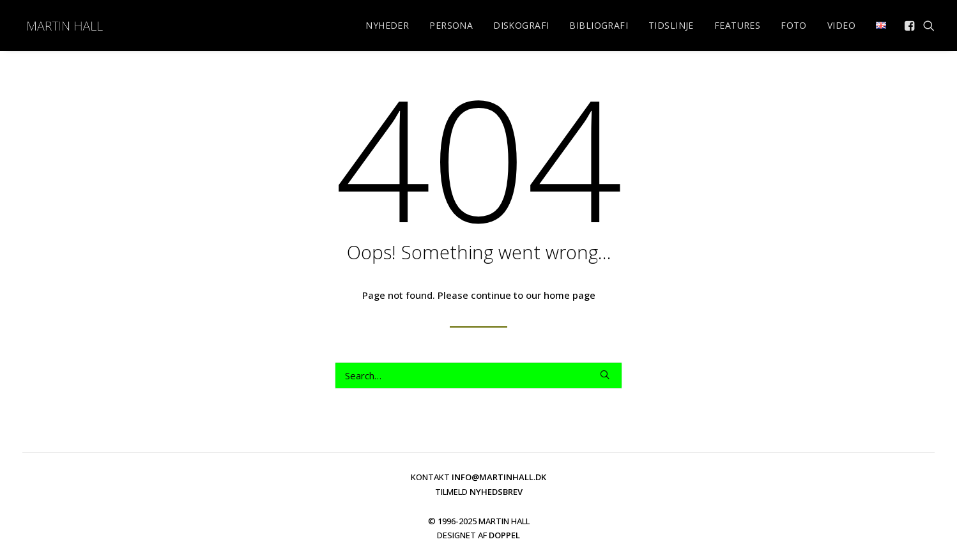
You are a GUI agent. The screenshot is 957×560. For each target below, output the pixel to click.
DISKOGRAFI (521, 25)
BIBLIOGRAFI (599, 25)
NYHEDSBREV (496, 492)
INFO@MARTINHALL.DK (499, 477)
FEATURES (737, 25)
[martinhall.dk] (65, 26)
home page (570, 295)
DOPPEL (504, 535)
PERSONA (451, 25)
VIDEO (841, 25)
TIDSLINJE (671, 25)
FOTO (794, 25)
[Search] (478, 375)
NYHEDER (387, 25)
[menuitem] (387, 26)
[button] (911, 26)
